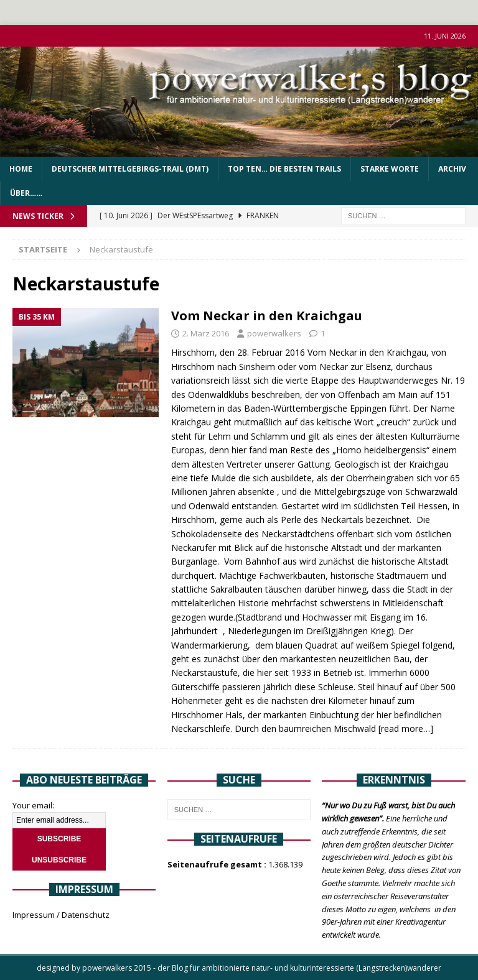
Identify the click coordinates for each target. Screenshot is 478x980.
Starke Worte (390, 169)
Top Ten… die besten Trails (284, 169)
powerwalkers (274, 333)
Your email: (33, 805)
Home (21, 169)
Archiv (452, 169)
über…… (26, 193)
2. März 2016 (206, 333)
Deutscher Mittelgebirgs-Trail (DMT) (130, 169)
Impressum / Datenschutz (61, 915)
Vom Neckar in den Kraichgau (267, 316)
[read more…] (406, 728)
